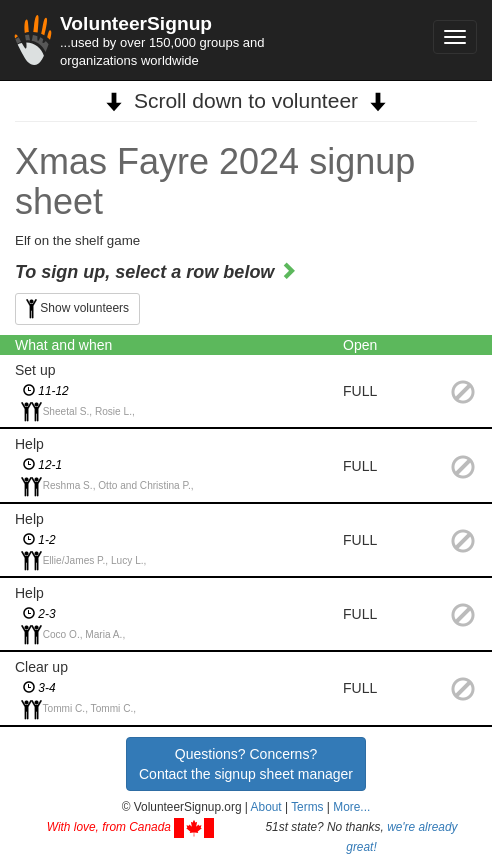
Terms (307, 807)
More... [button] (351, 807)
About (266, 807)
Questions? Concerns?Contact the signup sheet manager (246, 764)
